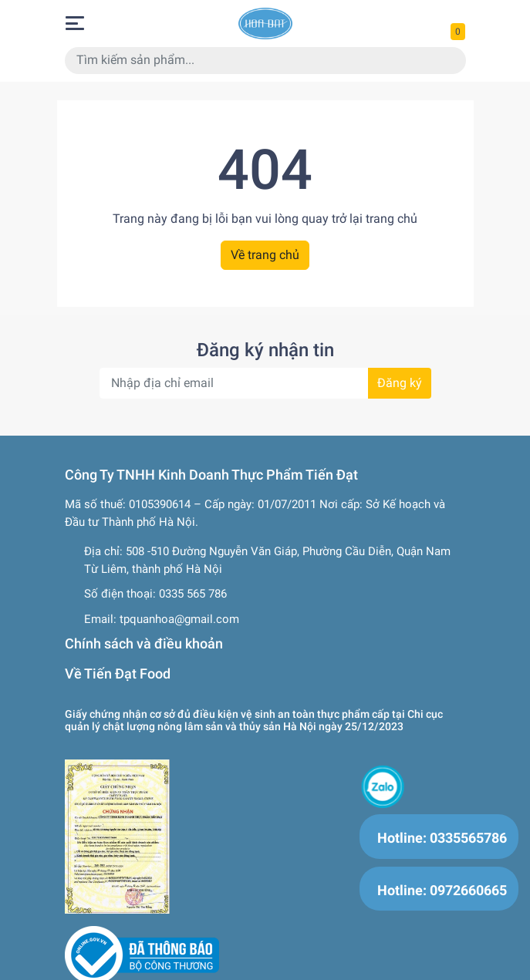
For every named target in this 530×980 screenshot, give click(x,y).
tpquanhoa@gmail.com (179, 619)
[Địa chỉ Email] (265, 383)
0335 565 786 (193, 594)
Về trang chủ (265, 255)
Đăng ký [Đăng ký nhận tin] (400, 383)
